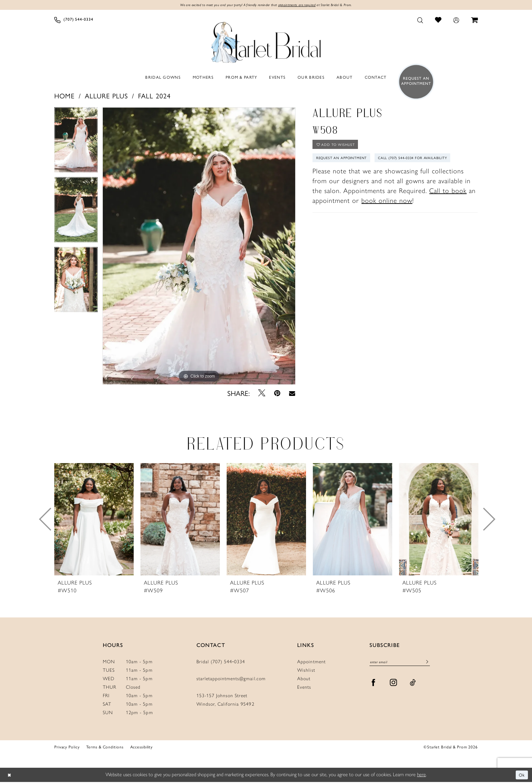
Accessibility (142, 748)
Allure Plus (106, 96)
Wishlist (306, 671)
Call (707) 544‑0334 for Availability (357, 178)
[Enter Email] (400, 663)
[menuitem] (74, 21)
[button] (456, 21)
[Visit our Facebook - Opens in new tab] (374, 685)
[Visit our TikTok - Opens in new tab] (413, 685)
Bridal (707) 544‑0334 (221, 663)
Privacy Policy (67, 748)
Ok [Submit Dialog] (521, 776)
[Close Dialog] (10, 776)
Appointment (311, 663)
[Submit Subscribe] (427, 664)
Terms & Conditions (105, 748)
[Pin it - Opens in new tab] (277, 394)
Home (64, 96)
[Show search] (420, 21)
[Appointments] (414, 83)
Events (304, 688)
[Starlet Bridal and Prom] (266, 42)
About (304, 680)
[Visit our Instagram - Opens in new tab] (394, 685)
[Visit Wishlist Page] (438, 21)
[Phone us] (74, 21)
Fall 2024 (154, 96)
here (421, 776)
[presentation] (94, 520)
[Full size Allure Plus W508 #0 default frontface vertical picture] (199, 247)
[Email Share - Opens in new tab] (292, 394)
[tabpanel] (76, 143)
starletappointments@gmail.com (231, 680)
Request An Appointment (346, 163)
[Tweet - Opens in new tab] (262, 394)
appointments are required (302, 5)
